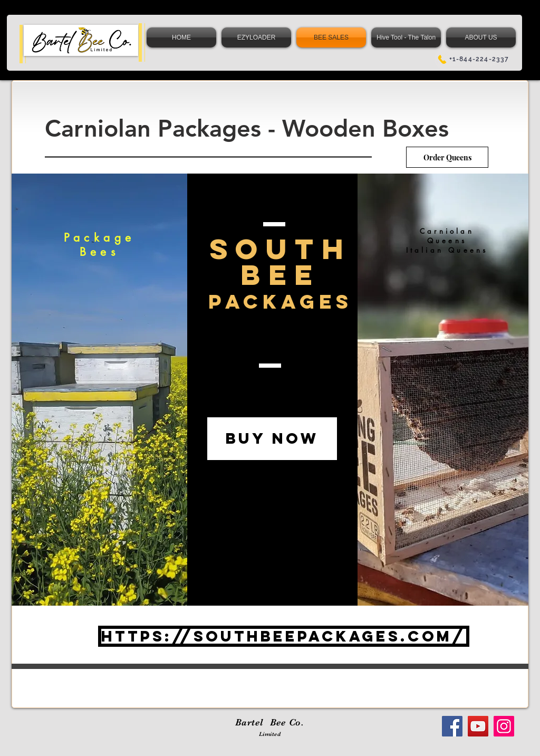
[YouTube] (478, 726)
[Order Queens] (447, 157)
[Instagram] (504, 726)
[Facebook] (452, 726)
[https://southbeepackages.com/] (284, 636)
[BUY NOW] (272, 439)
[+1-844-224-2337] (473, 59)
